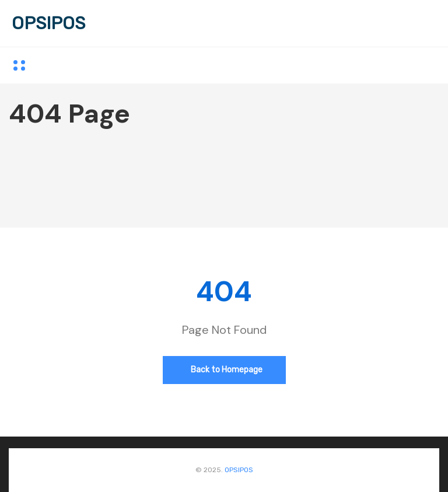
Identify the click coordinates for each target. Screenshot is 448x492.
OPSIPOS (48, 23)
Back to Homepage (227, 370)
